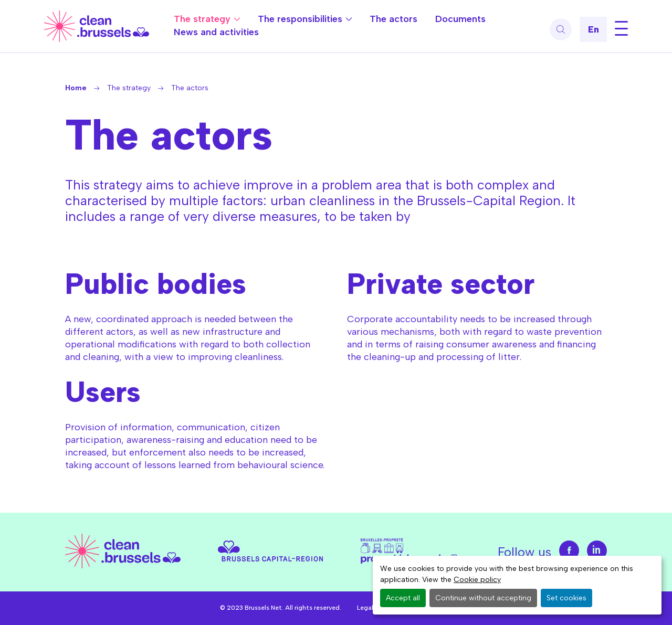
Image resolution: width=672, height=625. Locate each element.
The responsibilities (300, 19)
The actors (393, 19)
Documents (460, 19)
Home (76, 88)
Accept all (403, 598)
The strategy (202, 19)
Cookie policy (477, 580)
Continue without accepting (483, 598)
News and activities (216, 32)
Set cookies (566, 598)
